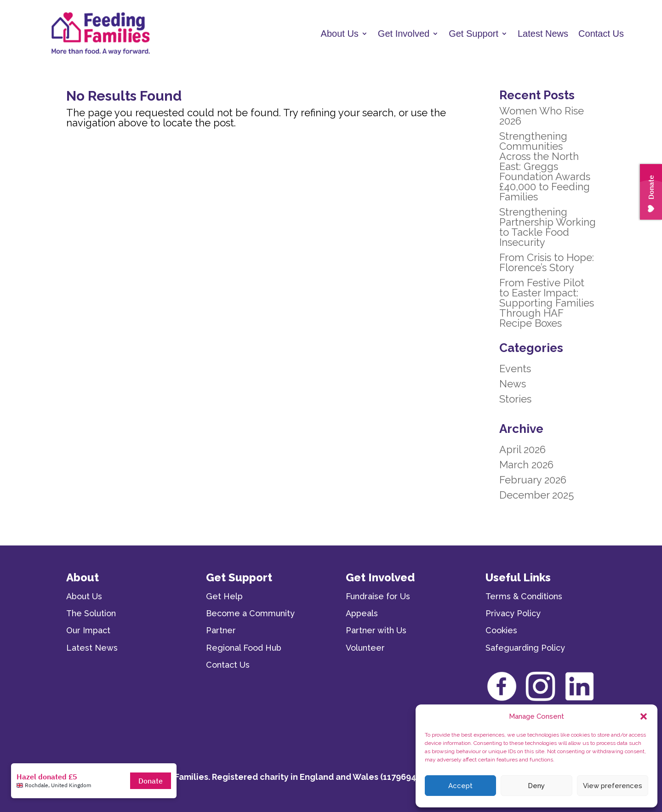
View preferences (613, 786)
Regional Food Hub (244, 648)
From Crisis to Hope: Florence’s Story (547, 262)
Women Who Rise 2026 (542, 116)
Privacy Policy (513, 613)
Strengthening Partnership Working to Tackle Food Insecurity (548, 227)
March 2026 (526, 465)
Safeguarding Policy (525, 648)
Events (515, 369)
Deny (536, 786)
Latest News (543, 34)
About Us (340, 34)
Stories (515, 399)
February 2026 (533, 480)
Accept (460, 786)
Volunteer (365, 648)
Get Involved (404, 34)
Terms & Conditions (524, 596)
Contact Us (601, 34)
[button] (644, 716)
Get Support (474, 34)
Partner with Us (376, 630)
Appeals (362, 613)
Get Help (224, 596)
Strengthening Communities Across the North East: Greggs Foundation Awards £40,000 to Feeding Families (545, 166)
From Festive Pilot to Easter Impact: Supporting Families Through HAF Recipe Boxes (547, 303)
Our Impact (88, 630)
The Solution (91, 613)
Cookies (501, 630)
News (513, 384)
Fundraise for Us (378, 596)
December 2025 (536, 495)
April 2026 (522, 449)
